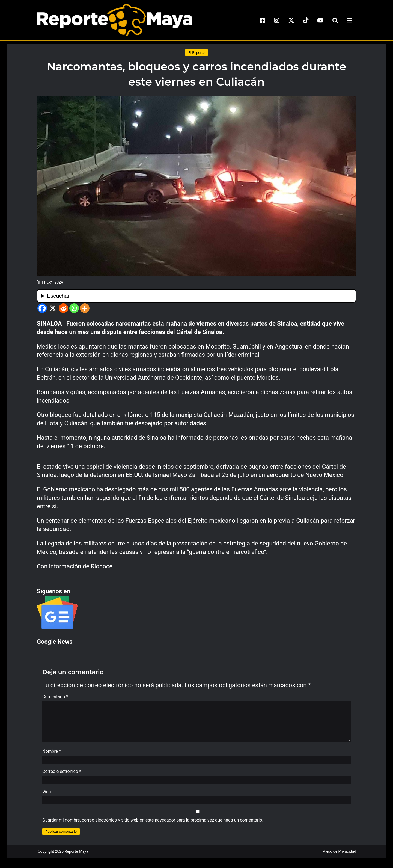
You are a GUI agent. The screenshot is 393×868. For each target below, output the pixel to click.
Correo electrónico (62, 774)
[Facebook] (42, 308)
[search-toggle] (335, 20)
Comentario (55, 697)
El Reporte (196, 53)
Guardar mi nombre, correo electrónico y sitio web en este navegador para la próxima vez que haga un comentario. (153, 823)
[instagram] (277, 20)
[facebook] (262, 20)
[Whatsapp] (74, 308)
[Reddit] (63, 308)
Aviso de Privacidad (340, 854)
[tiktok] (306, 20)
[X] (53, 308)
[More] (85, 308)
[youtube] (320, 20)
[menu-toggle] (350, 20)
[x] (291, 20)
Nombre (52, 754)
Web (47, 794)
